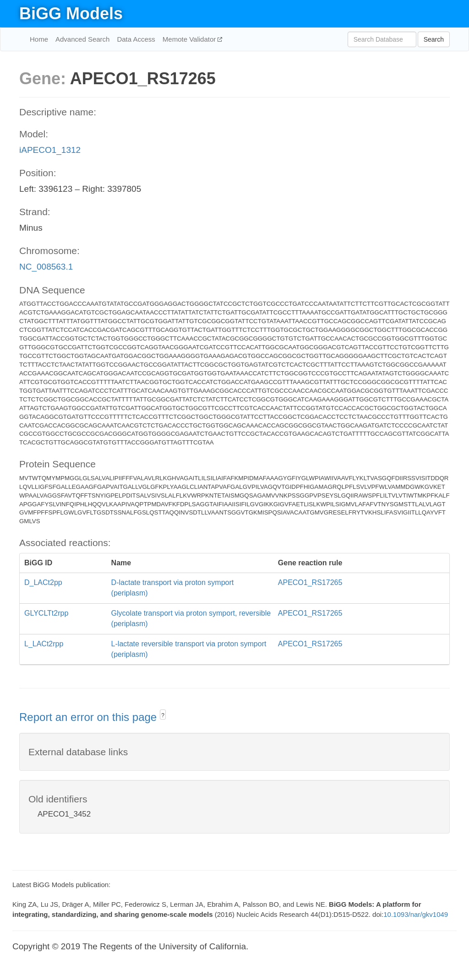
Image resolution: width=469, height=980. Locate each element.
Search (434, 39)
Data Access (136, 39)
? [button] (163, 715)
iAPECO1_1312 (50, 150)
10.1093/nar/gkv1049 (416, 914)
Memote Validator (190, 39)
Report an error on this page (90, 717)
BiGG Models (71, 14)
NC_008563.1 (46, 267)
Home (39, 39)
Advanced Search (82, 39)
